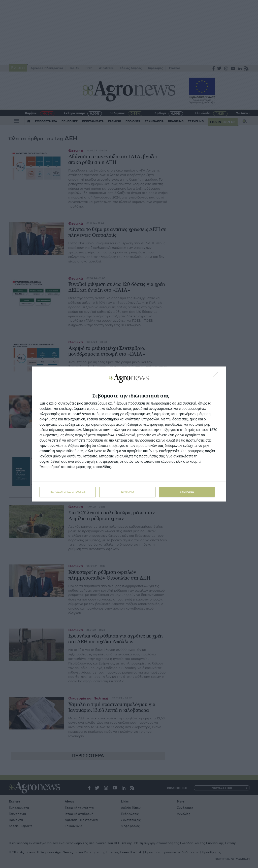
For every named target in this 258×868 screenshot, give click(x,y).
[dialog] (129, 434)
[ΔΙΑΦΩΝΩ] (217, 376)
